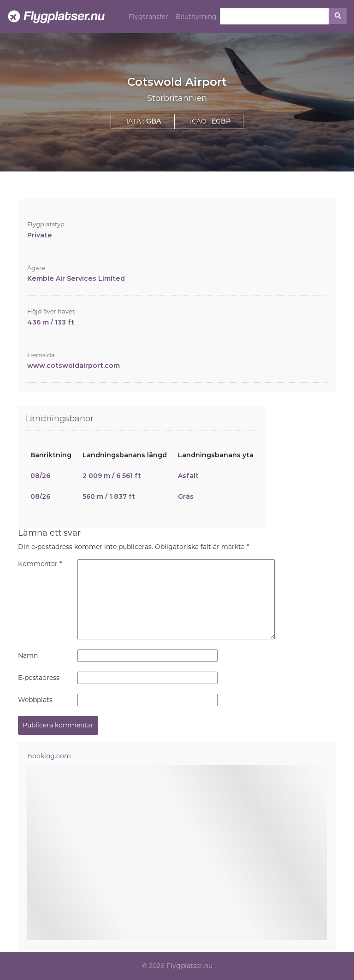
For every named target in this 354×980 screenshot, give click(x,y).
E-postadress (39, 678)
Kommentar (40, 564)
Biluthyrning (196, 17)
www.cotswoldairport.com (74, 366)
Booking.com (49, 756)
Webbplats (35, 700)
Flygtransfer (148, 17)
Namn (28, 655)
